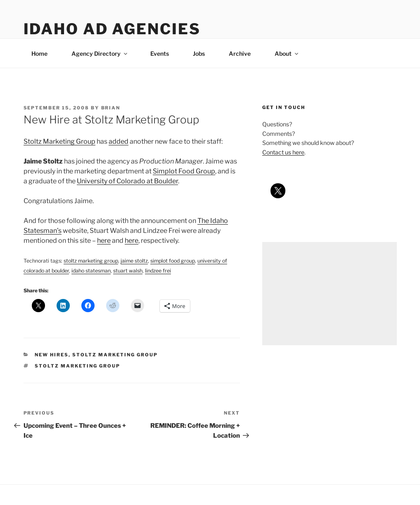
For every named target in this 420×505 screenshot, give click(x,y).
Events (160, 53)
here (104, 241)
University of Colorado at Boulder (127, 181)
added (119, 141)
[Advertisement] (329, 294)
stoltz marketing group (115, 355)
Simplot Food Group (184, 171)
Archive (240, 53)
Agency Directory (100, 53)
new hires (52, 355)
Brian (111, 108)
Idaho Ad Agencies (112, 29)
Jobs (199, 53)
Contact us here (283, 152)
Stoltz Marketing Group (59, 141)
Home (39, 53)
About (287, 53)
